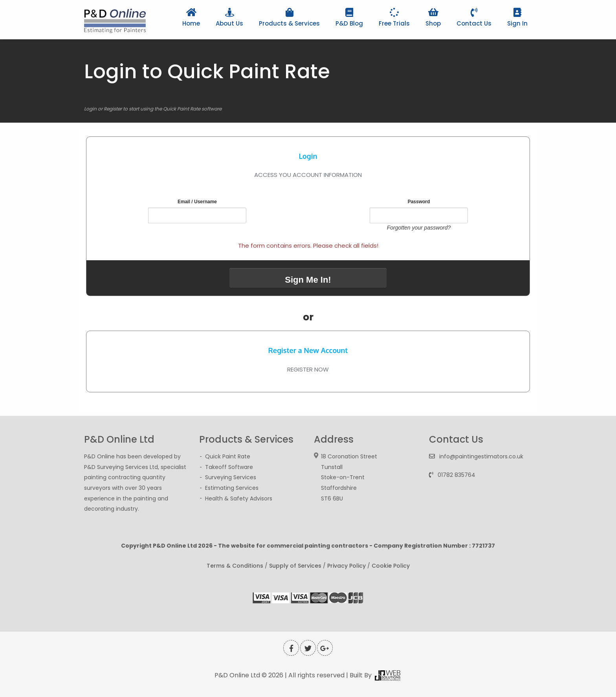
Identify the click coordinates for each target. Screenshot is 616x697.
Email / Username (197, 202)
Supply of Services (295, 566)
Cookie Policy (391, 566)
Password (419, 202)
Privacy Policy (346, 566)
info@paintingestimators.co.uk (481, 456)
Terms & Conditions (235, 566)
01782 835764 (456, 475)
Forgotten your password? (419, 228)
